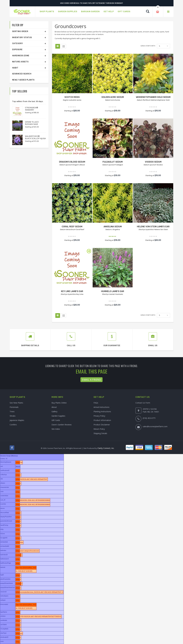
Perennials (14, 407)
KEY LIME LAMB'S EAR (72, 291)
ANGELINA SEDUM (113, 227)
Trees (12, 411)
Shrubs (13, 416)
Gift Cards (56, 420)
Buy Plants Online (59, 403)
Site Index (56, 429)
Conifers (13, 425)
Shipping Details (100, 433)
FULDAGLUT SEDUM (113, 162)
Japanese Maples (17, 420)
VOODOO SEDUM (153, 162)
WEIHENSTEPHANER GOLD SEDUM (153, 97)
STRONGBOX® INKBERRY (32, 109)
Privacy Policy (99, 416)
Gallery (54, 411)
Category (18, 43)
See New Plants (16, 403)
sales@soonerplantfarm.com (155, 426)
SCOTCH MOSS (72, 97)
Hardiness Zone (21, 56)
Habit (15, 68)
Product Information (102, 420)
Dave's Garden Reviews (62, 425)
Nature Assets (20, 62)
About (54, 407)
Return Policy (99, 429)
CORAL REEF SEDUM (72, 227)
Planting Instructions (102, 411)
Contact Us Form (143, 403)
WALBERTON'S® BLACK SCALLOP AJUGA (35, 137)
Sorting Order (20, 31)
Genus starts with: (148, 46)
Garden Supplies (58, 416)
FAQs (96, 403)
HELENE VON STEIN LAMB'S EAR (153, 227)
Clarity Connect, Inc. (106, 448)
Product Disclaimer (102, 425)
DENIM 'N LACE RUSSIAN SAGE (32, 123)
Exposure (17, 50)
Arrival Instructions (101, 407)
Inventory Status (22, 38)
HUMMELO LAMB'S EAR (113, 291)
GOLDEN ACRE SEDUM (113, 97)
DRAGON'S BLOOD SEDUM (72, 162)
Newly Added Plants (23, 80)
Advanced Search (22, 74)
